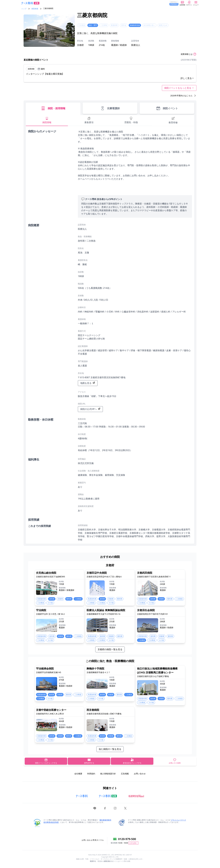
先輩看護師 (110, 108)
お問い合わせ (140, 774)
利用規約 (91, 774)
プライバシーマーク (178, 820)
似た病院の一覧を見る (110, 749)
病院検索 (35, 9)
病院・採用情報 (53, 108)
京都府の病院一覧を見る (110, 649)
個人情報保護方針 (108, 774)
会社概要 (78, 774)
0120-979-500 (127, 839)
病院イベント (167, 108)
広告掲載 (125, 774)
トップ (24, 9)
